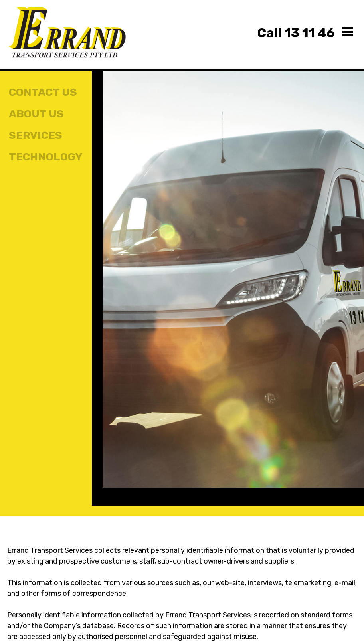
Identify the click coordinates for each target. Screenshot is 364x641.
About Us (36, 114)
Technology (46, 157)
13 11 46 (296, 33)
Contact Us (43, 92)
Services (36, 135)
